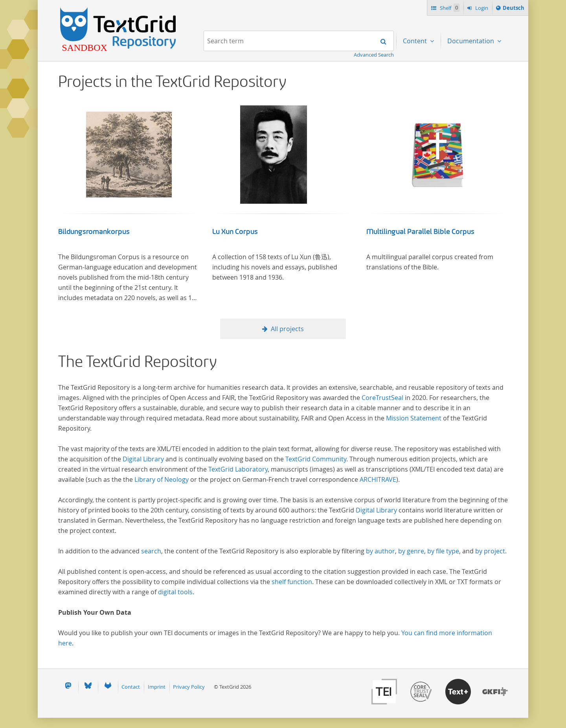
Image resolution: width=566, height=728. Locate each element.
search (151, 551)
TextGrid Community (316, 459)
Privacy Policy (189, 687)
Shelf (449, 8)
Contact (131, 687)
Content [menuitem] (416, 41)
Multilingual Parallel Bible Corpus (420, 232)
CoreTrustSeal (382, 398)
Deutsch (513, 9)
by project (490, 551)
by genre (411, 551)
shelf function (292, 582)
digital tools (175, 592)
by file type (443, 551)
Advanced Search (374, 55)
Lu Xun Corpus (235, 232)
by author (380, 551)
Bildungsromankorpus (94, 232)
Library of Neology (162, 479)
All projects (287, 329)
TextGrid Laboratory (238, 469)
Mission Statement (414, 418)
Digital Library (143, 459)
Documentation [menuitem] (471, 41)
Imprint (157, 687)
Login (481, 8)
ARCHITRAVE (378, 479)
